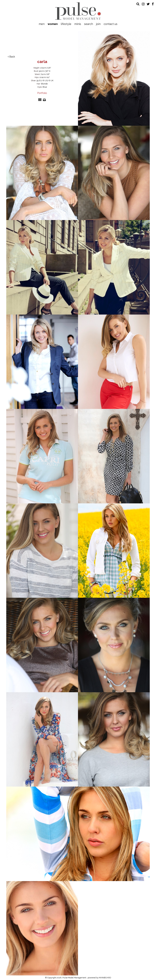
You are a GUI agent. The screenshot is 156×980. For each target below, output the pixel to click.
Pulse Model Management (78, 11)
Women (53, 24)
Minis (78, 24)
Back (11, 57)
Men (42, 24)
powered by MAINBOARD (99, 978)
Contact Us (111, 24)
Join (98, 24)
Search (89, 24)
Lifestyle (66, 24)
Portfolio (42, 93)
